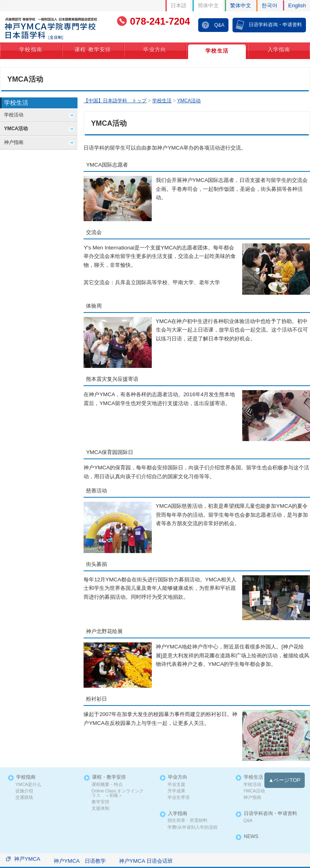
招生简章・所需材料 (185, 813)
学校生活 (217, 50)
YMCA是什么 (27, 779)
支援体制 (99, 802)
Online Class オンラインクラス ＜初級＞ (120, 787)
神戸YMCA (27, 850)
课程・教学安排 (109, 772)
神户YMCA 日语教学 (79, 852)
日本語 (179, 5)
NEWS (251, 829)
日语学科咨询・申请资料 (275, 24)
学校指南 (31, 49)
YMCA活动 (16, 128)
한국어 (270, 5)
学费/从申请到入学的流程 (190, 820)
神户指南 (14, 141)
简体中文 (209, 5)
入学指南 (279, 49)
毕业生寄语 (177, 791)
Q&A (220, 25)
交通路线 (23, 791)
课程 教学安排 (93, 49)
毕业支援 (175, 779)
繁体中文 (241, 5)
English (297, 5)
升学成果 (175, 785)
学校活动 (14, 114)
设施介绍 (23, 785)
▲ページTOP (285, 774)
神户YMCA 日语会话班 (144, 852)
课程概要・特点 (105, 779)
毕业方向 (155, 49)
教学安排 (99, 795)
